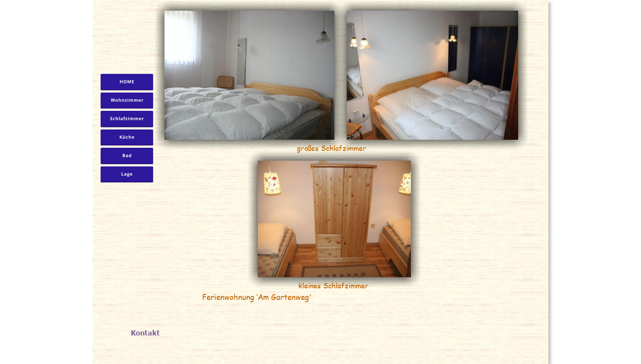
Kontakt (145, 332)
